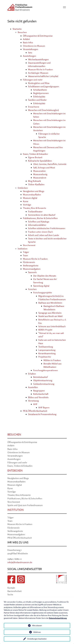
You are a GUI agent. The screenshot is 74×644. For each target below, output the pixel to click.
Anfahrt (26, 39)
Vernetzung (33, 401)
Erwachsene (34, 107)
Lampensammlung (47, 350)
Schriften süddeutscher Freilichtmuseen (47, 228)
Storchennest (29, 245)
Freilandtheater (35, 211)
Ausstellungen (29, 56)
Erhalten (32, 374)
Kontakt (11, 588)
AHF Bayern (44, 407)
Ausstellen (33, 387)
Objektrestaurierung (43, 380)
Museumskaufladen (32, 195)
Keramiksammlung (47, 353)
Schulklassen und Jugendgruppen (43, 86)
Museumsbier (40, 171)
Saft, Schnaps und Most (44, 168)
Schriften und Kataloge (39, 222)
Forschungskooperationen (45, 370)
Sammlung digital (41, 286)
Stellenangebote (31, 265)
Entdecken (23, 188)
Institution (23, 249)
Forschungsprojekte (43, 292)
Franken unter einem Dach (40, 232)
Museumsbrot (40, 178)
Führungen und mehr (33, 80)
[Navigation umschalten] (64, 7)
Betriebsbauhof (40, 377)
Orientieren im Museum (34, 46)
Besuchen (22, 32)
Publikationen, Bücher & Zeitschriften (40, 218)
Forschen (32, 289)
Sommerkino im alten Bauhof (42, 215)
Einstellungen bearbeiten (37, 639)
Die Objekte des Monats (45, 276)
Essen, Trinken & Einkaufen (35, 154)
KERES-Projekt (45, 330)
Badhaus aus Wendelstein (50, 303)
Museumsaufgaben (32, 269)
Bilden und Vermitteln (38, 397)
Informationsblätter (37, 225)
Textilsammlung (46, 347)
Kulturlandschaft (41, 394)
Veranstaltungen (31, 49)
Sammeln (32, 272)
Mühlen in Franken (52, 360)
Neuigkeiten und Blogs (34, 191)
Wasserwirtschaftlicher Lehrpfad (43, 76)
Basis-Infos (28, 42)
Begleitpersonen (41, 93)
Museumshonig (40, 174)
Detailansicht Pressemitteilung (42, 414)
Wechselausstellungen (38, 59)
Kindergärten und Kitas (39, 83)
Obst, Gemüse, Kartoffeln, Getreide (50, 164)
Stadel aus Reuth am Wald (50, 316)
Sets (30, 53)
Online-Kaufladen (36, 184)
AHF (35, 404)
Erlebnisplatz (39, 96)
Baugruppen (39, 391)
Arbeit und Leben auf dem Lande (43, 235)
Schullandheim (40, 90)
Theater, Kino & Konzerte (34, 208)
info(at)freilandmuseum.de (20, 562)
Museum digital (30, 198)
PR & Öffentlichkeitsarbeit (35, 411)
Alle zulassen (37, 626)
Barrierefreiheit (15, 591)
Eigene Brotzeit (35, 157)
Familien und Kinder (37, 100)
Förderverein (29, 262)
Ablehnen (37, 632)
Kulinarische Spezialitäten (40, 161)
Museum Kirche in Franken (40, 69)
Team (25, 255)
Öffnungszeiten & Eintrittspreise (38, 36)
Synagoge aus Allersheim (50, 313)
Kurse (26, 201)
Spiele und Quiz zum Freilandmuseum (25, 505)
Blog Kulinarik (34, 181)
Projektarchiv (45, 357)
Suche (10, 594)
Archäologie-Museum (38, 73)
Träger (26, 252)
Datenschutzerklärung (58, 618)
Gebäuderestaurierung (44, 384)
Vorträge (27, 205)
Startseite (17, 29)
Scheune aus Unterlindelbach (52, 326)
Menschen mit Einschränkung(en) (43, 110)
